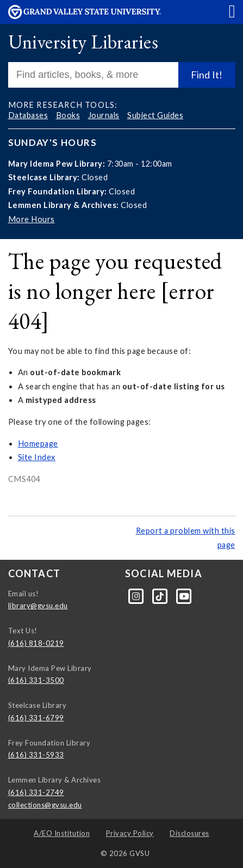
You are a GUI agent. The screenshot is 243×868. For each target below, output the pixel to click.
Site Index (37, 457)
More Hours (32, 219)
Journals (104, 115)
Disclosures (189, 833)
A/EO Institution (62, 833)
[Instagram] (137, 595)
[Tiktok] (161, 595)
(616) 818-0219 (36, 643)
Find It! (207, 75)
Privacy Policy (130, 833)
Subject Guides (155, 115)
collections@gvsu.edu (45, 805)
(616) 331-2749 (36, 792)
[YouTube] (185, 595)
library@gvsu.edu (38, 606)
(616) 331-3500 (36, 680)
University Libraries (83, 42)
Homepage (38, 444)
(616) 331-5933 (36, 755)
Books (68, 115)
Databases (28, 115)
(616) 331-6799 (36, 718)
